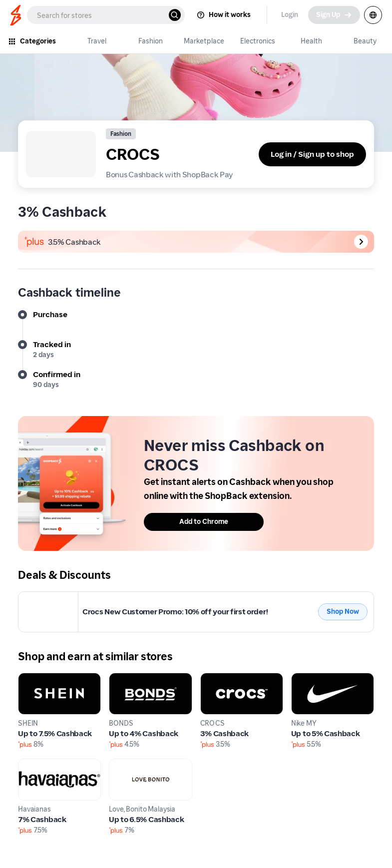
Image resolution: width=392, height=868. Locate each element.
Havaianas (37, 764)
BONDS (122, 678)
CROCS (32, 597)
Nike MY (306, 678)
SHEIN (29, 678)
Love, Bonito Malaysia (148, 764)
